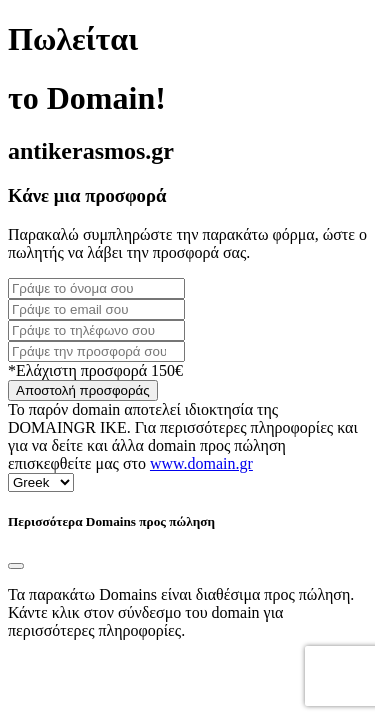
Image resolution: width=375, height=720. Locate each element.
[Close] (16, 566)
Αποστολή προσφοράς (83, 390)
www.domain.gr (201, 463)
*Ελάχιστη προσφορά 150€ (95, 370)
